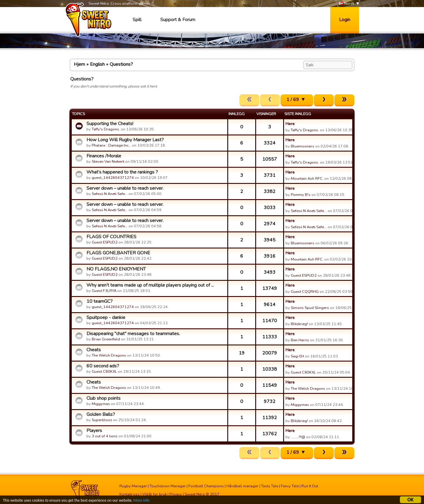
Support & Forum (178, 20)
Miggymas (101, 404)
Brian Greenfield (106, 339)
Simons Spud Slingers (310, 308)
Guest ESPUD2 (105, 242)
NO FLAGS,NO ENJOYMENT (116, 269)
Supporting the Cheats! (110, 124)
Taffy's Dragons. (106, 129)
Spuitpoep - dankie (106, 317)
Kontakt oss (130, 494)
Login (345, 20)
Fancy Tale (290, 486)
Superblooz (102, 420)
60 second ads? (103, 366)
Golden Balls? (101, 414)
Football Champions (206, 486)
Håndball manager (242, 486)
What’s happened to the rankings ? (122, 172)
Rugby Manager (133, 486)
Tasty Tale (270, 486)
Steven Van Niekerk (108, 162)
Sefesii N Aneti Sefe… (110, 194)
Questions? (121, 64)
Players (94, 431)
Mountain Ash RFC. (307, 179)
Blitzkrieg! (299, 324)
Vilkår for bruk (155, 494)
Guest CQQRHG (305, 292)
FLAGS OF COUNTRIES (111, 237)
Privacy (176, 494)
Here (290, 124)
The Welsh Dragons (109, 355)
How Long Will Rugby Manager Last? (125, 140)
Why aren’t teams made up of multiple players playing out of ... (150, 285)
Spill (137, 20)
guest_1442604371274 (113, 178)
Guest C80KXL (104, 372)
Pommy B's (301, 195)
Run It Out (310, 486)
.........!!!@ (298, 437)
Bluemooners (303, 146)
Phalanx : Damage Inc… (111, 145)
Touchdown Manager (168, 486)
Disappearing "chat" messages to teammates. (133, 334)
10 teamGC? (100, 301)
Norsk (346, 4)
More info (141, 501)
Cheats (94, 350)
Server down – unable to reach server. (125, 188)
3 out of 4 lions (105, 436)
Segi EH (297, 356)
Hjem (79, 64)
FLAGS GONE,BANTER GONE (118, 253)
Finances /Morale (104, 156)
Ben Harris (300, 340)
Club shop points (104, 398)
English (97, 64)
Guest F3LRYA (104, 291)
